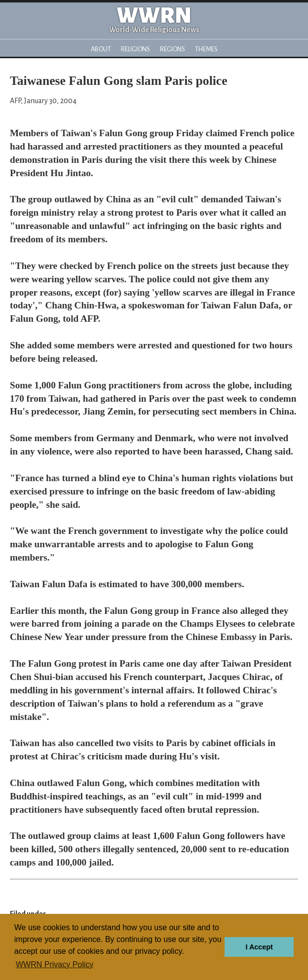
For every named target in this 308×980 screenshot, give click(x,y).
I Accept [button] (259, 947)
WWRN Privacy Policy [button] (55, 964)
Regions (173, 49)
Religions (135, 49)
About (101, 49)
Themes (206, 49)
